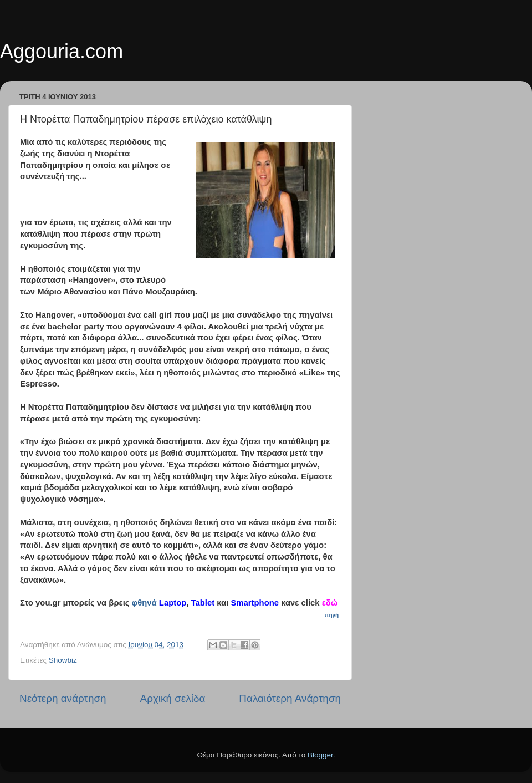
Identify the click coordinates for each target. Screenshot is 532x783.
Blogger (320, 755)
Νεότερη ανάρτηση (63, 698)
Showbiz (63, 660)
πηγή (332, 615)
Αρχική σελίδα (173, 698)
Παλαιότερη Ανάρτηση (290, 698)
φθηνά (144, 603)
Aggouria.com (62, 51)
